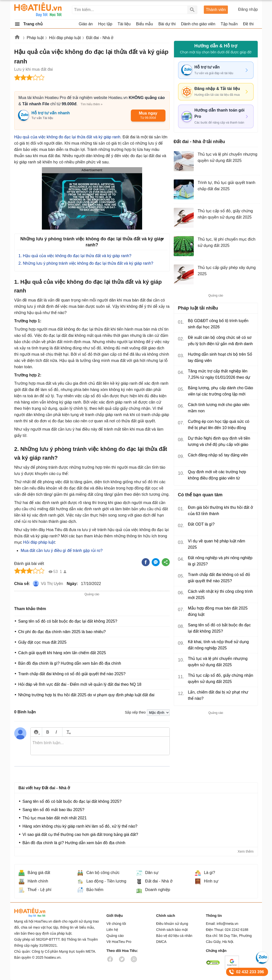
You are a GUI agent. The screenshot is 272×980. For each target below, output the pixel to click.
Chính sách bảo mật (172, 930)
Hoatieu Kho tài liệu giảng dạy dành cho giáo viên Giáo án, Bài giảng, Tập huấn (38, 10)
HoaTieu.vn (37, 912)
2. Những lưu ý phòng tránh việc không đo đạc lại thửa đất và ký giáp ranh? (86, 263)
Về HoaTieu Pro (119, 942)
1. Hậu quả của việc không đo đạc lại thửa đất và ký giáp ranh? (76, 256)
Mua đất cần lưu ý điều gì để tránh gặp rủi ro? (62, 551)
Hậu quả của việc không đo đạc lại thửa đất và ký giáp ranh (67, 137)
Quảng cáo (115, 936)
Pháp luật (35, 38)
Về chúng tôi (116, 924)
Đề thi (248, 24)
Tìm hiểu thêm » (92, 104)
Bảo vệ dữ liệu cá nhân (174, 936)
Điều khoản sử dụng (172, 924)
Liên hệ (112, 930)
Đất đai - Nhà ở (100, 38)
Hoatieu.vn (17, 38)
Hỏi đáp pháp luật (65, 38)
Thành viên (216, 10)
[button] (92, 201)
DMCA (161, 942)
